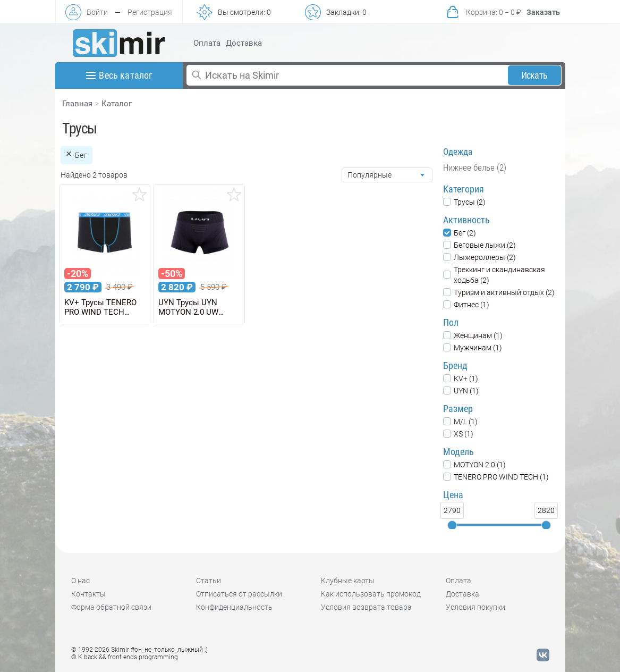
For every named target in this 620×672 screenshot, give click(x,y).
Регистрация (150, 12)
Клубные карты (348, 581)
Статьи (209, 581)
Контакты (88, 594)
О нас (80, 581)
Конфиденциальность (234, 607)
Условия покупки (475, 607)
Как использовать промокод (371, 594)
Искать (534, 75)
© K (125, 657)
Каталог (117, 104)
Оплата (207, 43)
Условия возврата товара (366, 607)
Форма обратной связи (111, 607)
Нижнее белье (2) (475, 167)
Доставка (244, 43)
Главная (77, 104)
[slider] (452, 525)
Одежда (458, 152)
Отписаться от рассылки (239, 594)
